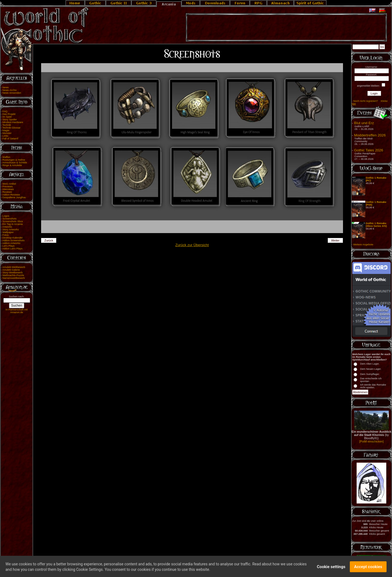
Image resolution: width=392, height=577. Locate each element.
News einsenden (12, 93)
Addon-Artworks (11, 243)
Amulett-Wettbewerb (14, 267)
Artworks (7, 227)
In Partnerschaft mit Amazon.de (17, 311)
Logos (6, 216)
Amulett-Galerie (11, 270)
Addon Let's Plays (12, 249)
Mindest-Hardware (13, 122)
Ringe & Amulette (12, 165)
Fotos (6, 235)
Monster (7, 133)
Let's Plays (9, 246)
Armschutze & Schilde (15, 163)
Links (5, 136)
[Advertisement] (286, 28)
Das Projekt (9, 114)
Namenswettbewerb (14, 278)
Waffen (6, 157)
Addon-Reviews (11, 195)
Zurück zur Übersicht (192, 245)
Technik (7, 125)
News (6, 87)
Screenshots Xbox (13, 221)
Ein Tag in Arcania (13, 224)
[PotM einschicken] (371, 441)
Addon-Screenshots (13, 240)
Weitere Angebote (363, 245)
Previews (8, 187)
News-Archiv (10, 90)
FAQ (5, 111)
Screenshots (10, 219)
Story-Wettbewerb (13, 273)
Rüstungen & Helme (14, 160)
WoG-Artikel (9, 184)
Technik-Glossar (12, 128)
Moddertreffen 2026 (370, 135)
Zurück (49, 240)
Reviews (7, 192)
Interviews (8, 189)
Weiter (336, 240)
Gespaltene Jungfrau (14, 197)
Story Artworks (11, 230)
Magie (6, 130)
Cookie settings (331, 569)
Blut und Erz (364, 123)
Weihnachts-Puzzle (13, 275)
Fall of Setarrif (10, 139)
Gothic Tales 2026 (369, 150)
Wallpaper (8, 232)
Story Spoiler (10, 120)
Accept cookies (368, 569)
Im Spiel (7, 117)
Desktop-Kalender (13, 238)
